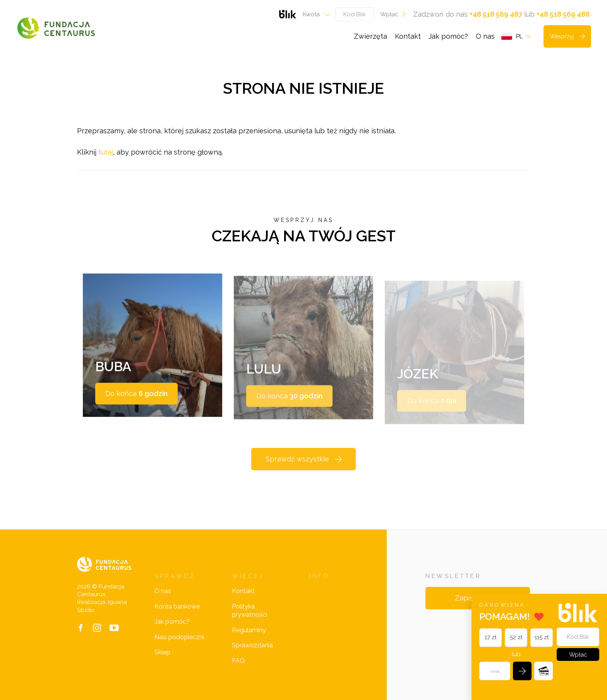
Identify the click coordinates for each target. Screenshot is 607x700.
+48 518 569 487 (496, 14)
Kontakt (408, 36)
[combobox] (314, 14)
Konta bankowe (177, 606)
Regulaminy (249, 630)
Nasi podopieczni (179, 637)
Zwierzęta (370, 36)
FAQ (238, 661)
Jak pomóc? (448, 36)
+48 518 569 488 (563, 14)
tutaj (106, 152)
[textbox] (314, 14)
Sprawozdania (252, 645)
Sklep (162, 652)
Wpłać (394, 14)
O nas (485, 36)
